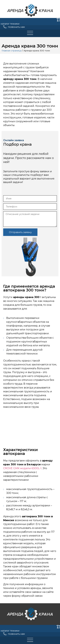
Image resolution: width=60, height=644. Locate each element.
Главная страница (12, 51)
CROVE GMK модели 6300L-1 (22, 468)
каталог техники (10, 24)
